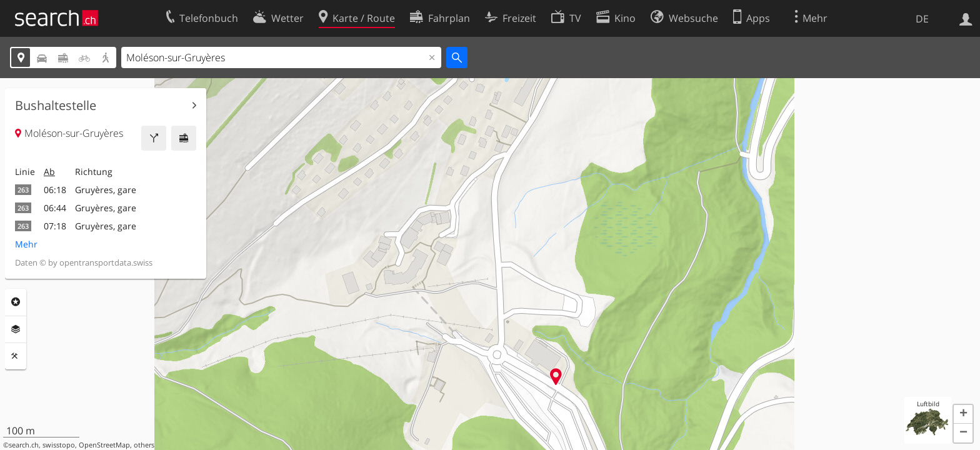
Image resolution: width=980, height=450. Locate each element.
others (144, 445)
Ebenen (16, 329)
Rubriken (16, 302)
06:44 (55, 208)
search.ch (24, 445)
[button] (963, 414)
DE (922, 19)
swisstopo (59, 445)
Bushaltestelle (56, 106)
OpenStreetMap (104, 445)
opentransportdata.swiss (106, 262)
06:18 (55, 190)
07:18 (55, 226)
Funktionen (16, 356)
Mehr (26, 244)
